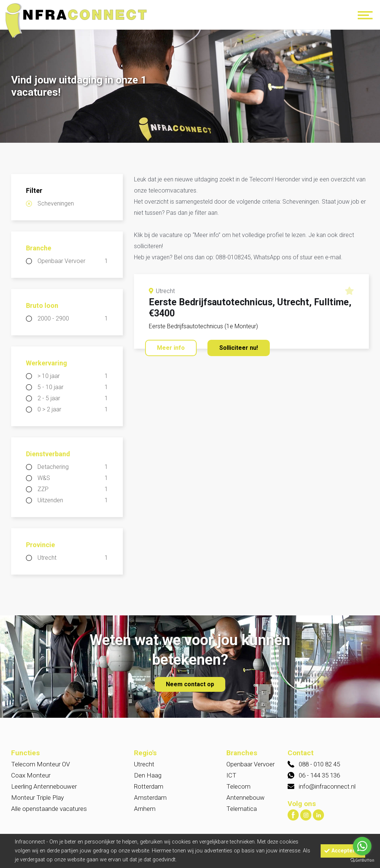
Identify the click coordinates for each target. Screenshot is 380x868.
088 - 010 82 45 (319, 764)
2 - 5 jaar (73, 398)
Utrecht (73, 558)
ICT (231, 775)
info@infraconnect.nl (327, 786)
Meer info (171, 348)
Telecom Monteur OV (40, 764)
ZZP (73, 489)
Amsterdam (150, 798)
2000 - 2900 (73, 319)
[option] (190, 87)
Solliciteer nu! (239, 348)
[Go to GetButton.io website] (362, 860)
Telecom (238, 786)
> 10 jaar (73, 376)
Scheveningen (56, 203)
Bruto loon (42, 305)
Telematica (242, 809)
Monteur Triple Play (37, 798)
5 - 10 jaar (73, 387)
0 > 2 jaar (73, 410)
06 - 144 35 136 (319, 775)
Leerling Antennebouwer (44, 786)
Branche (39, 248)
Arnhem (145, 809)
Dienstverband (48, 454)
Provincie (40, 545)
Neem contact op (190, 684)
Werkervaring (47, 363)
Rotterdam (149, 786)
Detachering (73, 467)
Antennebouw (245, 798)
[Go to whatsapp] (362, 846)
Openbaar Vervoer (73, 261)
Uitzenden (73, 500)
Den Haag (148, 775)
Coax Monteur (31, 775)
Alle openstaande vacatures (49, 809)
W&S (73, 478)
